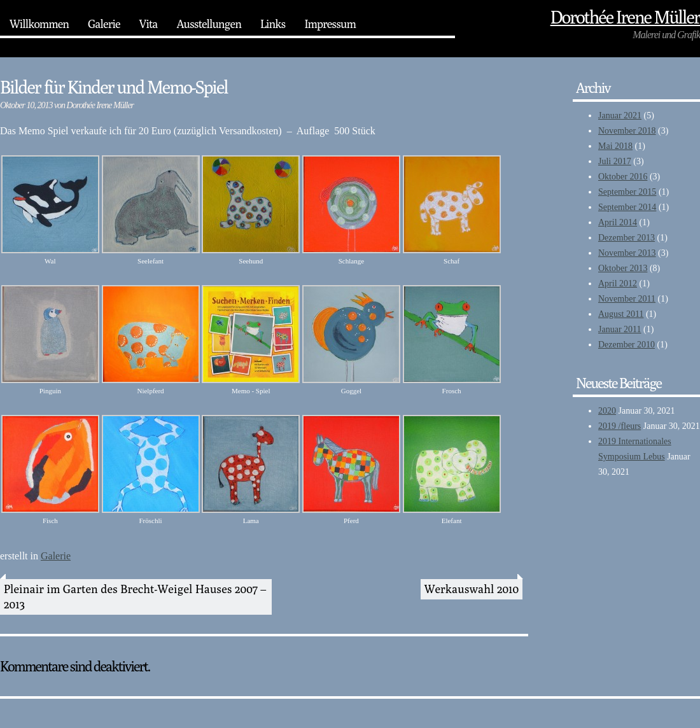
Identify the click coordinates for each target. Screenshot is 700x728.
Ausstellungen (208, 24)
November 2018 (627, 131)
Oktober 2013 (623, 268)
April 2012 (618, 283)
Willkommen (39, 24)
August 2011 (621, 314)
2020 (607, 411)
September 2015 (627, 192)
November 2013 (627, 253)
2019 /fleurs (619, 426)
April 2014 (618, 222)
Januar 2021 (620, 115)
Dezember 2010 (626, 345)
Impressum (330, 24)
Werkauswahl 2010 (472, 589)
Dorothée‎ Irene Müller (625, 17)
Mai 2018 (615, 146)
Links (273, 24)
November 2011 (627, 299)
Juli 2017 (615, 161)
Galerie (104, 24)
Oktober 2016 (623, 177)
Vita (149, 24)
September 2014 (627, 207)
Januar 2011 (620, 329)
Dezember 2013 (626, 238)
